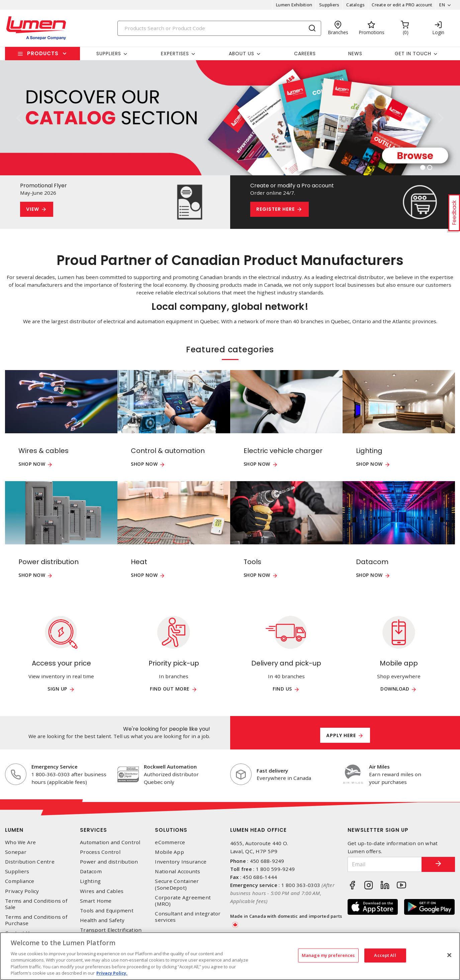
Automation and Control (110, 842)
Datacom (91, 871)
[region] (230, 956)
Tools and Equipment (107, 911)
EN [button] (442, 5)
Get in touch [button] (413, 54)
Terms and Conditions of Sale (36, 904)
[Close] (449, 955)
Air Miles (379, 767)
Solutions (171, 830)
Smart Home (96, 901)
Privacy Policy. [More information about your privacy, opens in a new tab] (112, 973)
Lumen (14, 830)
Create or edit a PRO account (402, 5)
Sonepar (16, 852)
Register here (275, 209)
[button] (19, 118)
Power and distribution (109, 862)
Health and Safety (102, 920)
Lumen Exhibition (294, 5)
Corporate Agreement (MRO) (183, 901)
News (355, 54)
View (33, 209)
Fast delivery (272, 771)
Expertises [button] (175, 54)
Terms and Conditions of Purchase (36, 920)
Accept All (385, 955)
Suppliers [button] (109, 54)
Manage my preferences (328, 955)
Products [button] (43, 53)
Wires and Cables (102, 891)
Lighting (90, 881)
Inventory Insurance (181, 862)
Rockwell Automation (170, 767)
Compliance (20, 881)
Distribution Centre (30, 862)
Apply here (341, 735)
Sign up (57, 689)
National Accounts (177, 871)
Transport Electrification (111, 930)
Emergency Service (55, 767)
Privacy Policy (22, 891)
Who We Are (21, 842)
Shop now (32, 464)
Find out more (170, 689)
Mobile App (169, 852)
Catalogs (355, 5)
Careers (305, 54)
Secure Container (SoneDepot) (177, 884)
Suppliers (329, 5)
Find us (282, 689)
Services (94, 830)
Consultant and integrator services (188, 917)
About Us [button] (242, 54)
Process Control (100, 852)
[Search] (219, 28)
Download (395, 689)
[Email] (385, 864)
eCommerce (170, 842)
